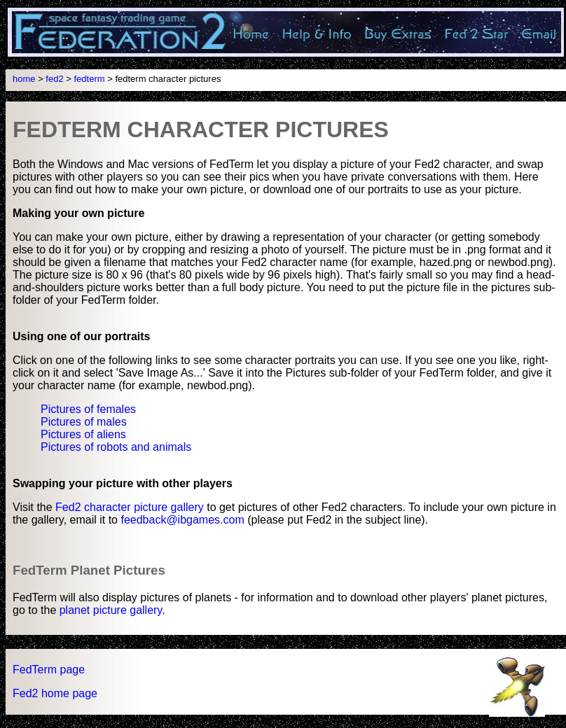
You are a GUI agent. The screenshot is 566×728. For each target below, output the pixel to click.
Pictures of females (88, 409)
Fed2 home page (55, 693)
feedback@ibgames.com (182, 520)
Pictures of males (84, 422)
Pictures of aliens (83, 434)
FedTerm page (49, 670)
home (24, 79)
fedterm (90, 79)
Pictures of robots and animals (116, 447)
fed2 (54, 79)
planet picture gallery (111, 610)
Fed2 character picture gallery (130, 507)
